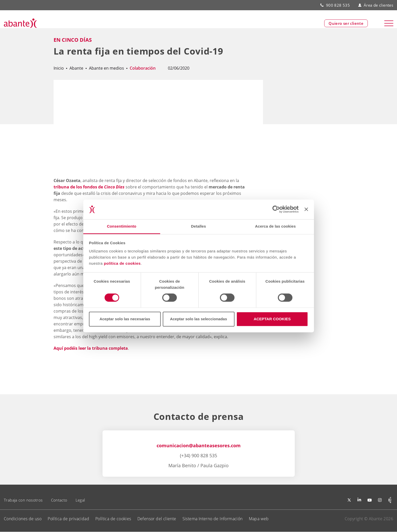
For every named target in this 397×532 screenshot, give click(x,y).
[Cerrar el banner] (306, 209)
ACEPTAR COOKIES (272, 319)
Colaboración (143, 68)
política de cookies (122, 263)
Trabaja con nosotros (23, 500)
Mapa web (259, 519)
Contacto (59, 500)
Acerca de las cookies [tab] (275, 226)
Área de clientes (376, 5)
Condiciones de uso (23, 519)
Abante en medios (106, 68)
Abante (76, 68)
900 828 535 (338, 5)
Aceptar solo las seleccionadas (199, 319)
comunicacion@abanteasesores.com (199, 445)
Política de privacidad (68, 519)
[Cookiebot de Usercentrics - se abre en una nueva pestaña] (276, 209)
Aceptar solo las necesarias (125, 319)
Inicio (59, 68)
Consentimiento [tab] (122, 226)
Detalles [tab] (198, 226)
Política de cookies (113, 519)
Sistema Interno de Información (213, 519)
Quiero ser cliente (346, 23)
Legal (80, 500)
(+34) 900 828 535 (199, 455)
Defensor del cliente (157, 519)
